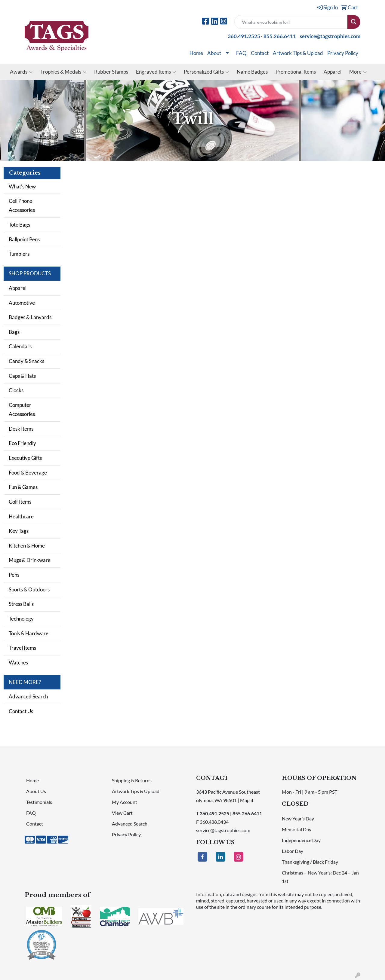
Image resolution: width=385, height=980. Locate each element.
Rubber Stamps (111, 72)
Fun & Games (23, 487)
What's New (22, 186)
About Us (36, 791)
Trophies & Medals (63, 72)
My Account (125, 802)
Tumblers (19, 254)
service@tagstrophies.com (330, 36)
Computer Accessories (22, 409)
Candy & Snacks (26, 361)
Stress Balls (21, 604)
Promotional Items (296, 72)
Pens (14, 575)
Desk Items (21, 429)
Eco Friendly (22, 443)
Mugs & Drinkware (30, 560)
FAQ (241, 53)
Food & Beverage (28, 473)
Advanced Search (28, 696)
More (358, 72)
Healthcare (21, 516)
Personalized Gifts (206, 72)
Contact (260, 53)
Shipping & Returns (132, 780)
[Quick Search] (291, 22)
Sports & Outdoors (29, 589)
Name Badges (252, 72)
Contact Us (21, 711)
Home (196, 53)
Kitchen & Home (27, 546)
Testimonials (39, 802)
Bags (14, 332)
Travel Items (22, 648)
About (214, 53)
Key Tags (19, 531)
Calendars (20, 346)
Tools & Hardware (29, 633)
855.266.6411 (280, 36)
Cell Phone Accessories (22, 205)
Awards (21, 72)
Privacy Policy (343, 53)
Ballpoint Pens (24, 239)
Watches (18, 662)
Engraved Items (156, 72)
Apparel (333, 72)
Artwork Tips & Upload (298, 53)
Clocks (16, 390)
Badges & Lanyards (30, 317)
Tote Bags (19, 225)
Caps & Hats (22, 376)
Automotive (22, 303)
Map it (247, 800)
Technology (21, 619)
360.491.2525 (244, 36)
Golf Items (20, 502)
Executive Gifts (25, 458)
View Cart (122, 813)
